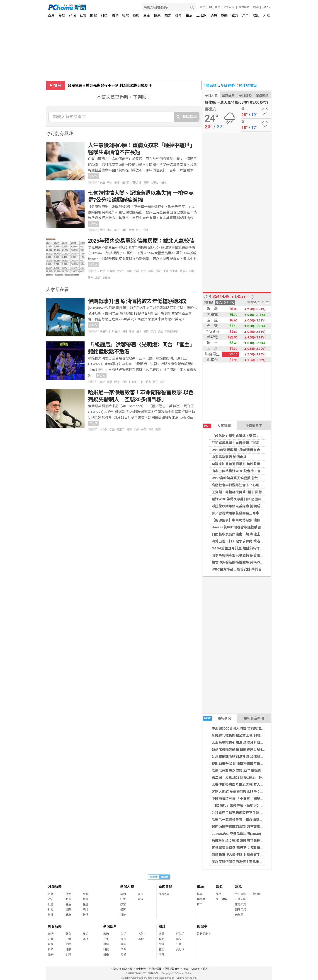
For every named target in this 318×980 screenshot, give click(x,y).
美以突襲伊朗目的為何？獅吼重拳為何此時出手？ (249, 862)
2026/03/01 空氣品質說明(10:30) (236, 834)
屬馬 (109, 382)
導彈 (129, 430)
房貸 (151, 271)
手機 (117, 182)
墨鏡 (102, 382)
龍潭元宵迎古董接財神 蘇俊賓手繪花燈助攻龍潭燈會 (251, 855)
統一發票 (221, 899)
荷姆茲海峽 (171, 331)
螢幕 (146, 182)
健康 (157, 15)
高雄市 (106, 278)
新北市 (174, 271)
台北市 (120, 271)
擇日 (200, 904)
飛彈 (158, 430)
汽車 (245, 15)
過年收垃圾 (247, 86)
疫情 (146, 331)
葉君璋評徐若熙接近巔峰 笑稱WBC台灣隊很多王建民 (252, 562)
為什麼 (125, 182)
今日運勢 (227, 86)
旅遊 (224, 15)
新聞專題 (165, 886)
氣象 (238, 886)
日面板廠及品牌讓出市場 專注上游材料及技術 (246, 534)
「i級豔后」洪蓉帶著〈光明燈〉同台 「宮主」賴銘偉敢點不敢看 (260, 806)
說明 (256, 7)
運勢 (136, 15)
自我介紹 (136, 182)
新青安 (183, 271)
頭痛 (146, 230)
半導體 (111, 271)
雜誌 (235, 15)
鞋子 (155, 382)
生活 (189, 15)
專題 (62, 15)
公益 (179, 944)
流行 (86, 915)
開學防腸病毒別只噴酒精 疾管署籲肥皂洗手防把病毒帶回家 (256, 555)
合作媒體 (244, 7)
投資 (158, 271)
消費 (214, 15)
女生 (102, 182)
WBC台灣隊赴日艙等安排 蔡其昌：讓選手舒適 (247, 569)
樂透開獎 (262, 95)
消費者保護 (155, 969)
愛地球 (180, 949)
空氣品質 (228, 95)
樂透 (219, 894)
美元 (153, 331)
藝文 (179, 939)
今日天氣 (211, 95)
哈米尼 (120, 430)
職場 (126, 15)
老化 (117, 230)
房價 (129, 271)
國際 (115, 15)
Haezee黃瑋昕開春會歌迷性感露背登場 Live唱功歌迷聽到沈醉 (259, 527)
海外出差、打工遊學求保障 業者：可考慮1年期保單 (251, 541)
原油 (131, 331)
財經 (94, 15)
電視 (163, 182)
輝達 (90, 278)
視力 (131, 230)
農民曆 (210, 86)
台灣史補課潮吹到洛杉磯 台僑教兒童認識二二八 (248, 756)
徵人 (205, 969)
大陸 (267, 15)
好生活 (180, 934)
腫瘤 (124, 230)
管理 (161, 949)
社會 (83, 15)
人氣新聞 (217, 426)
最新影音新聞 (254, 718)
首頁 (51, 15)
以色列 (116, 331)
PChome (229, 7)
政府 (256, 15)
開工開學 (215, 7)
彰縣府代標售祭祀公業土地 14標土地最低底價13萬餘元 (253, 735)
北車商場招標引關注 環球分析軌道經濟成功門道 (248, 742)
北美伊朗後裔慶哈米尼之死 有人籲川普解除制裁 (248, 785)
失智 (102, 230)
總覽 (161, 934)
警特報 (257, 894)
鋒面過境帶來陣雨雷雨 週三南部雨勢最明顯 (244, 827)
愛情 (117, 382)
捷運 (165, 271)
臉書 (148, 382)
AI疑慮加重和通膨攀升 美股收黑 (236, 464)
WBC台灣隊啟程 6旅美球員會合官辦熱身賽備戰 (248, 450)
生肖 (141, 382)
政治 (73, 15)
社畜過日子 (254, 426)
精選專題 (164, 894)
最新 (51, 894)
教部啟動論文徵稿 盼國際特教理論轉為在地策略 (248, 841)
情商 (86, 899)
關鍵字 (202, 926)
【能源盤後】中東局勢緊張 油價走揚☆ (241, 520)
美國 (160, 331)
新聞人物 (127, 886)
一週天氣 (240, 899)
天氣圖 (239, 915)
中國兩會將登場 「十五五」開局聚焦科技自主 (246, 799)
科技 (104, 15)
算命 (200, 894)
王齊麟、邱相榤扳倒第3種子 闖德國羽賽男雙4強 (248, 492)
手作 (124, 382)
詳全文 (93, 176)
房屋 (136, 271)
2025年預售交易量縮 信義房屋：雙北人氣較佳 (141, 241)
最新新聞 (217, 718)
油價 (139, 331)
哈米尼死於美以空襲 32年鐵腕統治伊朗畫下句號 (248, 770)
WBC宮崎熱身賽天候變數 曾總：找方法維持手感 (249, 478)
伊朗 (124, 331)
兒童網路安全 (172, 969)
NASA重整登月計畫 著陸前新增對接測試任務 (246, 548)
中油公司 (105, 331)
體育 (178, 15)
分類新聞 (55, 886)
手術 (109, 230)
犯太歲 (132, 382)
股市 (203, 7)
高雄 (98, 278)
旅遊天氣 (240, 904)
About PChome (191, 969)
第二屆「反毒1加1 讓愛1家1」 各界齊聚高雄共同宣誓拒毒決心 (259, 778)
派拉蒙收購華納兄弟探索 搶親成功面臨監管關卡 (248, 506)
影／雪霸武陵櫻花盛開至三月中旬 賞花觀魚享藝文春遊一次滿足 (260, 513)
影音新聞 (55, 926)
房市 (143, 271)
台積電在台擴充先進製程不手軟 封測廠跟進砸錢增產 (110, 85)
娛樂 (168, 15)
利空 (102, 271)
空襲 (136, 430)
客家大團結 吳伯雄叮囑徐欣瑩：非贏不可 (243, 792)
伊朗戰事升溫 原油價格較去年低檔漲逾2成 (244, 763)
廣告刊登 (141, 969)
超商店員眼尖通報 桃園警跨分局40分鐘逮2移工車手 (251, 749)
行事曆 (154, 182)
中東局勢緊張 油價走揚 (229, 457)
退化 (138, 230)
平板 (109, 182)
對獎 (219, 886)
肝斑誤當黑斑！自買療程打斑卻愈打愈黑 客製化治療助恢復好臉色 (261, 443)
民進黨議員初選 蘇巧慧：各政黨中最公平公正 (246, 848)
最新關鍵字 (204, 934)
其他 (86, 939)
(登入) (266, 7)
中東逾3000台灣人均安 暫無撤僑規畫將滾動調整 (248, 728)
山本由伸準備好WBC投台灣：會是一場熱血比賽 (248, 471)
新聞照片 (110, 926)
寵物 (86, 894)
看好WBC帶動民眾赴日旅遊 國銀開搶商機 (243, 499)
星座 (147, 15)
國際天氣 (240, 910)
